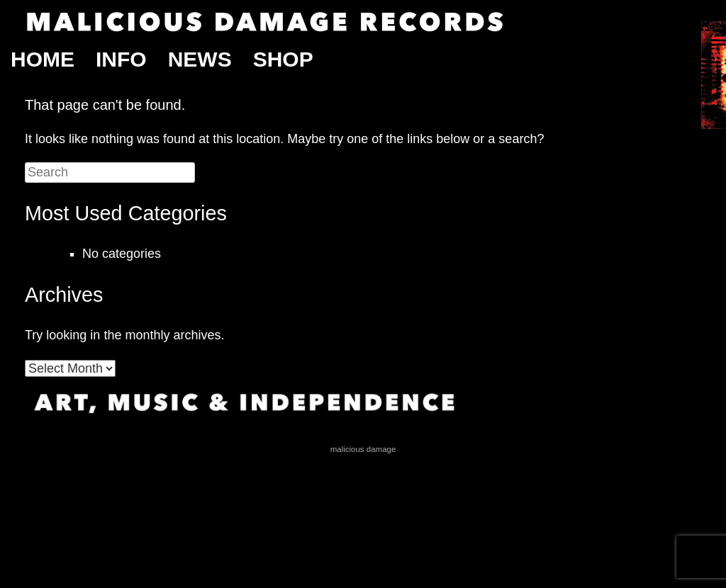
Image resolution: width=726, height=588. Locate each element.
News (200, 59)
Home (43, 59)
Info (121, 59)
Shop (283, 59)
